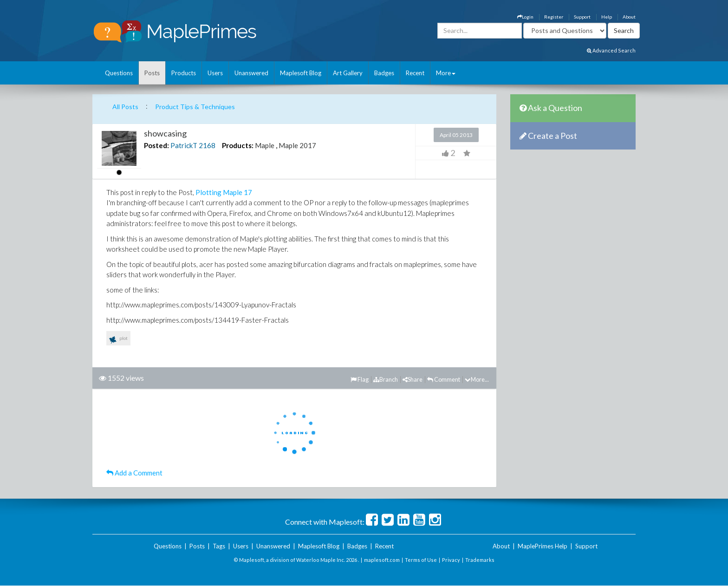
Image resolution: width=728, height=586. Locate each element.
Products (184, 73)
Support (582, 17)
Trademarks (480, 560)
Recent (415, 73)
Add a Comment (134, 473)
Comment (444, 379)
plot (118, 340)
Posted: (156, 145)
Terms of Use (421, 560)
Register (554, 17)
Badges (384, 73)
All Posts (125, 107)
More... (477, 379)
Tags (219, 546)
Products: (238, 145)
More (446, 73)
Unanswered (251, 73)
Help (607, 17)
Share (413, 379)
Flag (360, 379)
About (629, 17)
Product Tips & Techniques (195, 107)
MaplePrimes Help (543, 546)
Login (525, 17)
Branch (386, 379)
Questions (119, 73)
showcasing (165, 133)
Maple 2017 (297, 145)
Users (215, 73)
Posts (152, 73)
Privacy (451, 560)
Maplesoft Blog (301, 73)
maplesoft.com (382, 560)
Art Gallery (348, 73)
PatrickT (184, 145)
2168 (207, 145)
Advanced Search (611, 50)
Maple (265, 145)
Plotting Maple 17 (224, 192)
